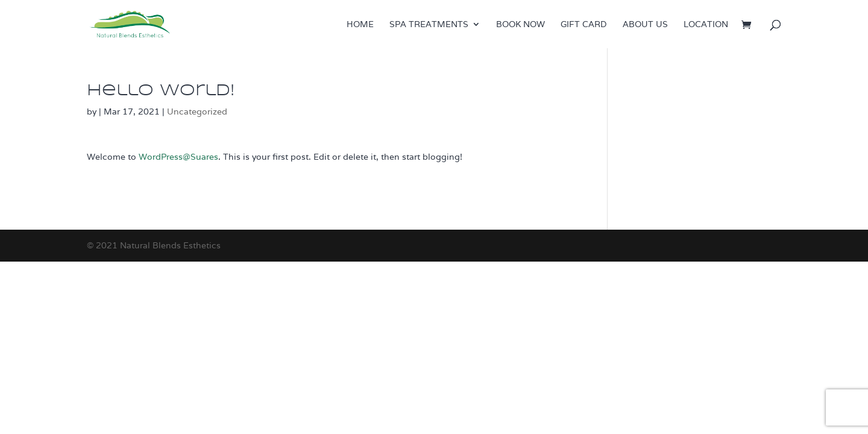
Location (706, 25)
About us (645, 25)
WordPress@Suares (178, 157)
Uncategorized (197, 112)
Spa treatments (429, 25)
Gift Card (584, 25)
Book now (520, 25)
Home (360, 25)
